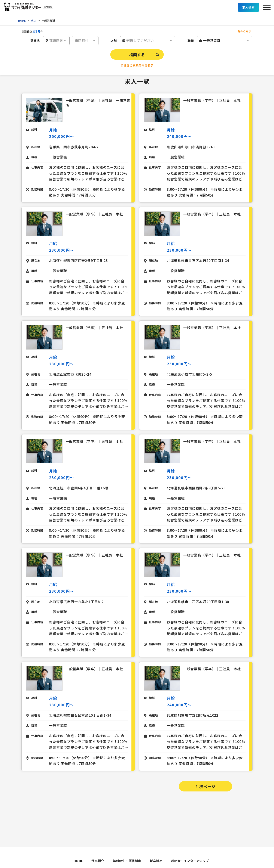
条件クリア (244, 31)
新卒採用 (156, 861)
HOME (22, 20)
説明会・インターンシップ (190, 861)
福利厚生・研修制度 (127, 861)
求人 (34, 20)
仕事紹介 (98, 861)
